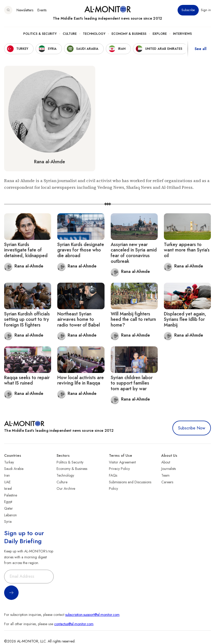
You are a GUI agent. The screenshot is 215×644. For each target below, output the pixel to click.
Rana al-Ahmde (50, 162)
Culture (70, 34)
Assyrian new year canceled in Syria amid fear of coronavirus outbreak (134, 253)
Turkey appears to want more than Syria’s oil (187, 250)
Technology (94, 34)
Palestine (11, 495)
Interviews (182, 34)
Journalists (169, 469)
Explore (160, 34)
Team (165, 475)
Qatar (9, 508)
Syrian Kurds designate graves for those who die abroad (81, 250)
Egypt (8, 502)
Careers (167, 482)
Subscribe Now (192, 428)
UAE (7, 482)
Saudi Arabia (14, 469)
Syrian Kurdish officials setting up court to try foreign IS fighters (27, 319)
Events (42, 10)
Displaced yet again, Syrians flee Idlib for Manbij (185, 319)
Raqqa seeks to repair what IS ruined (27, 380)
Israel (8, 488)
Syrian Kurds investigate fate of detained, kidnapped (26, 250)
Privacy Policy (119, 469)
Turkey (9, 462)
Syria (8, 521)
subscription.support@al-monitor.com (92, 615)
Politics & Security (40, 34)
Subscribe (188, 10)
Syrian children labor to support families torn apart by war (132, 383)
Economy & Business (129, 34)
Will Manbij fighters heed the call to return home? (133, 319)
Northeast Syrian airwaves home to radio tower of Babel (79, 319)
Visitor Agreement (122, 462)
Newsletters (25, 10)
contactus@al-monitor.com (74, 624)
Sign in (206, 10)
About (166, 462)
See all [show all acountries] (201, 49)
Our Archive (66, 488)
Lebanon (10, 515)
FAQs (113, 475)
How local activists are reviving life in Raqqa (81, 380)
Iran (7, 475)
